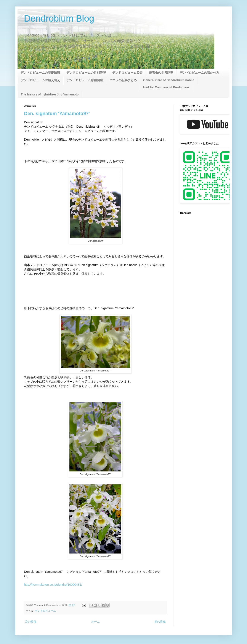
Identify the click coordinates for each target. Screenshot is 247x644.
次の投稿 (31, 622)
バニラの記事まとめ (123, 80)
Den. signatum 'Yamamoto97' (57, 113)
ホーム (95, 622)
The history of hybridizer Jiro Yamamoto (50, 94)
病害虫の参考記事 (161, 73)
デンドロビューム (45, 611)
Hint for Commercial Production (166, 87)
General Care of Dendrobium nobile (169, 80)
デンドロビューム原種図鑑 (85, 80)
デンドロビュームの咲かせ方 (199, 73)
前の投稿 (160, 622)
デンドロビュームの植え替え (40, 80)
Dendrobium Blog (59, 18)
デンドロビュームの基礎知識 (40, 73)
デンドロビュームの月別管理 (86, 73)
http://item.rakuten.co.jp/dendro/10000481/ (53, 585)
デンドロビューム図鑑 (127, 73)
